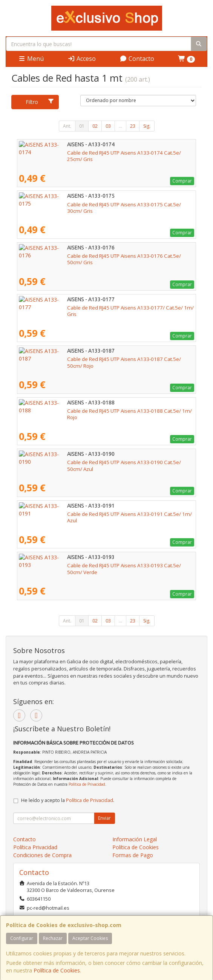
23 (133, 126)
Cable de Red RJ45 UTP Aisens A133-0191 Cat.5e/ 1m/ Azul (87, 514)
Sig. (147, 126)
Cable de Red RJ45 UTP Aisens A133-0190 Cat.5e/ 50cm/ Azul (89, 462)
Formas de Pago (133, 855)
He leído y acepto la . (68, 800)
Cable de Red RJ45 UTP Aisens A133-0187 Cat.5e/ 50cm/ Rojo (90, 359)
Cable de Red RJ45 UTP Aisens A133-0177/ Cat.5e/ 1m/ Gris (87, 308)
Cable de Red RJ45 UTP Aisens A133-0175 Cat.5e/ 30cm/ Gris (89, 204)
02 (95, 126)
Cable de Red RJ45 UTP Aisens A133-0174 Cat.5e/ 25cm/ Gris (89, 153)
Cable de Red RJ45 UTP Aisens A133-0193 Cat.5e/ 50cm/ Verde (91, 565)
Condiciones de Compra (42, 855)
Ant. (67, 126)
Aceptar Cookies (90, 938)
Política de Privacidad (87, 784)
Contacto (137, 59)
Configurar (22, 938)
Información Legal (135, 839)
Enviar (104, 818)
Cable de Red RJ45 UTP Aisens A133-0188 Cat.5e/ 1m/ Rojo (87, 411)
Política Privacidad (35, 847)
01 (82, 126)
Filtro (40, 102)
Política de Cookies (57, 970)
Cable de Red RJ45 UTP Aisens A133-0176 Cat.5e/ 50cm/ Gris (89, 256)
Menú (31, 59)
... (120, 126)
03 (108, 126)
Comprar (182, 181)
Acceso (82, 59)
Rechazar (53, 938)
